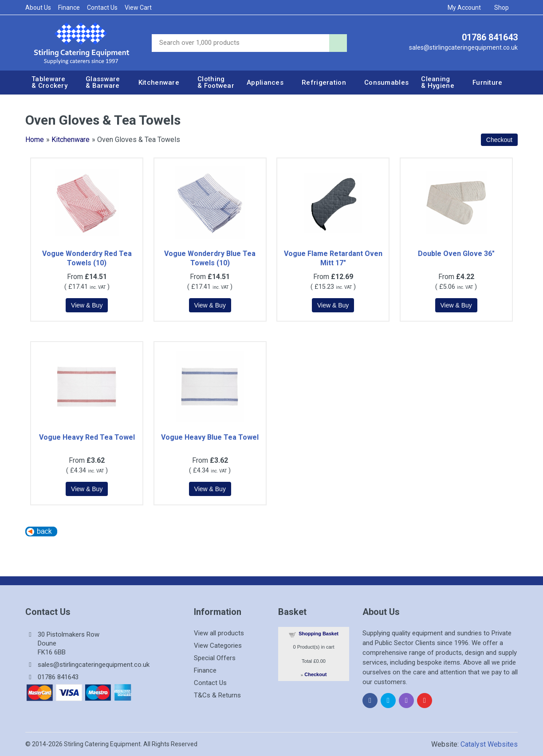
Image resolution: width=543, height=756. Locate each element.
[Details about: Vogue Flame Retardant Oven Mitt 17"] (333, 305)
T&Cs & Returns (217, 695)
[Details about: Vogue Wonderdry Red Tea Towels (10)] (87, 305)
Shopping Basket (319, 634)
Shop (504, 8)
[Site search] (240, 43)
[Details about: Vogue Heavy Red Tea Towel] (87, 489)
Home (35, 140)
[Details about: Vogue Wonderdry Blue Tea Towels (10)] (210, 305)
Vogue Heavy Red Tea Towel (87, 437)
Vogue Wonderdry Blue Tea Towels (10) (210, 258)
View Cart (138, 8)
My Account (467, 8)
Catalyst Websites (489, 744)
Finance (69, 8)
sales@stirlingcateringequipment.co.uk (463, 47)
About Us (38, 8)
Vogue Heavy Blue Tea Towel (210, 437)
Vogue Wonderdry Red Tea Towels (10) (87, 258)
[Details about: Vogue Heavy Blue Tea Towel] (210, 489)
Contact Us (102, 8)
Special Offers (215, 658)
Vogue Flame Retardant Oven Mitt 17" (333, 258)
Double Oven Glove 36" (456, 254)
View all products (219, 633)
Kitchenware (71, 140)
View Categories (218, 646)
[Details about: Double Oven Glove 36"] (456, 305)
